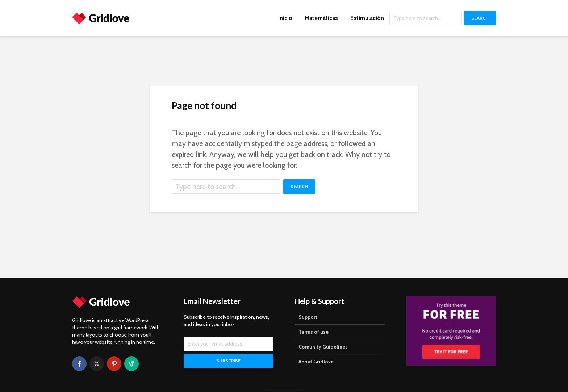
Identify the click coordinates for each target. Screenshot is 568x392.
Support (308, 317)
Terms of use (314, 332)
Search (480, 18)
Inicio (285, 18)
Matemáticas (321, 18)
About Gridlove (316, 362)
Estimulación (367, 18)
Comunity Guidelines (323, 347)
